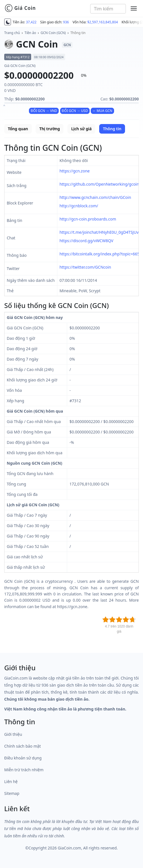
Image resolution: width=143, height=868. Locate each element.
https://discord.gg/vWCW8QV (87, 241)
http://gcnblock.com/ (79, 206)
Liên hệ (11, 782)
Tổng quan (18, 129)
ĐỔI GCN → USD (75, 111)
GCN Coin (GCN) (53, 33)
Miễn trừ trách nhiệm (24, 770)
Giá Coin (20, 8)
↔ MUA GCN (102, 111)
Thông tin (78, 33)
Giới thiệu (13, 734)
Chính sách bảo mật (22, 746)
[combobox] (108, 9)
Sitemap (12, 793)
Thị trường (50, 129)
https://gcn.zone (75, 171)
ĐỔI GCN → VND (44, 111)
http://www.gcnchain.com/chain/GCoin (95, 197)
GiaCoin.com (69, 848)
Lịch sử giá (81, 129)
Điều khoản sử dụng (23, 758)
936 (66, 22)
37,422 (31, 22)
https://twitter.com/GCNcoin (85, 267)
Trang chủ (12, 33)
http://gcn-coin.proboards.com (88, 219)
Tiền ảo (30, 33)
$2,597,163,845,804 (103, 22)
